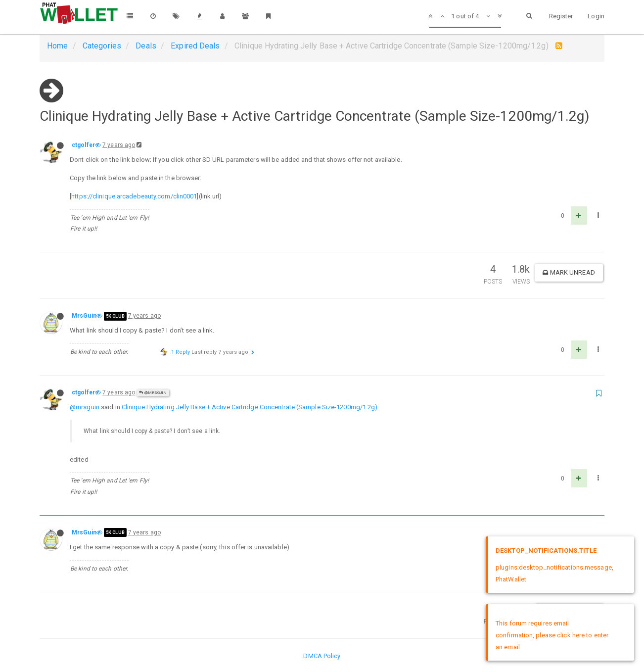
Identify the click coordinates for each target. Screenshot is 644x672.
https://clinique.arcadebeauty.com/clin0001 (134, 196)
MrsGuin (84, 316)
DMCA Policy (322, 656)
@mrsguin (85, 407)
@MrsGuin (153, 393)
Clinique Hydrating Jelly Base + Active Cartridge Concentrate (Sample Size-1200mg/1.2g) (250, 407)
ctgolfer (83, 145)
